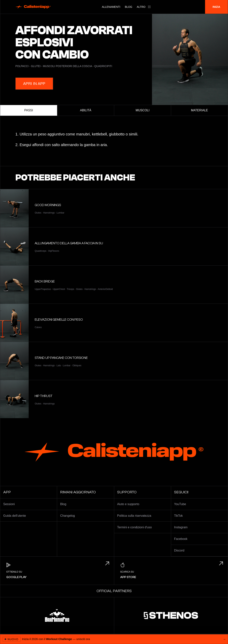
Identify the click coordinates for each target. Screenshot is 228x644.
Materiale (200, 110)
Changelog (67, 516)
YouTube (180, 504)
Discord (179, 550)
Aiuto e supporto (128, 504)
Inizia (216, 7)
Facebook (181, 539)
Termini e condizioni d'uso (135, 527)
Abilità (86, 110)
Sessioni (9, 504)
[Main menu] (144, 7)
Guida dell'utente (15, 516)
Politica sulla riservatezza (134, 516)
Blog (129, 7)
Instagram (181, 527)
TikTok (178, 516)
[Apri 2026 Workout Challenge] (114, 639)
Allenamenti (111, 7)
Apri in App (34, 84)
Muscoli (143, 110)
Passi (29, 110)
